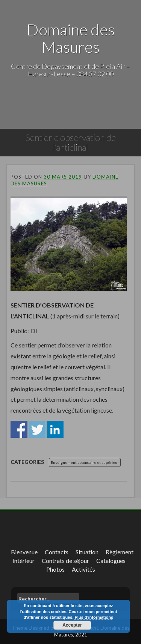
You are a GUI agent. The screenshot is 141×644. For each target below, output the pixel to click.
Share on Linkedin (55, 429)
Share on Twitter (37, 429)
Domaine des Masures (71, 38)
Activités (83, 569)
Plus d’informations (94, 617)
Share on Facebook (19, 429)
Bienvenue (24, 552)
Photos (55, 569)
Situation (87, 552)
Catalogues (111, 561)
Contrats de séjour (65, 561)
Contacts (57, 552)
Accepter (72, 625)
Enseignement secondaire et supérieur (85, 462)
